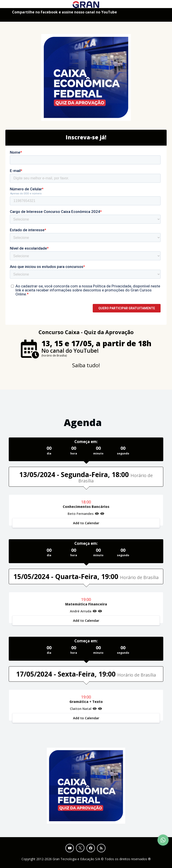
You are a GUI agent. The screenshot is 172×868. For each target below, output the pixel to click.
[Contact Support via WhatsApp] (163, 840)
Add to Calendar (86, 523)
